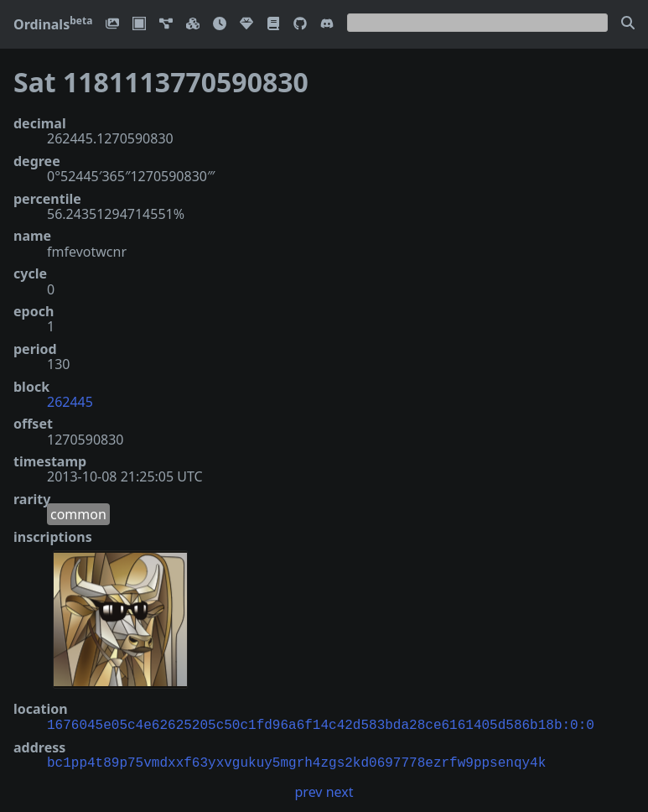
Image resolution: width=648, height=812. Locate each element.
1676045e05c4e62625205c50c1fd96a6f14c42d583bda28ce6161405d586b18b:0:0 (321, 724)
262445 (70, 402)
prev (309, 790)
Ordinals (53, 24)
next (340, 790)
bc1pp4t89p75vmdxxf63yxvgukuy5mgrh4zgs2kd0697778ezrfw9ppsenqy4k (296, 762)
